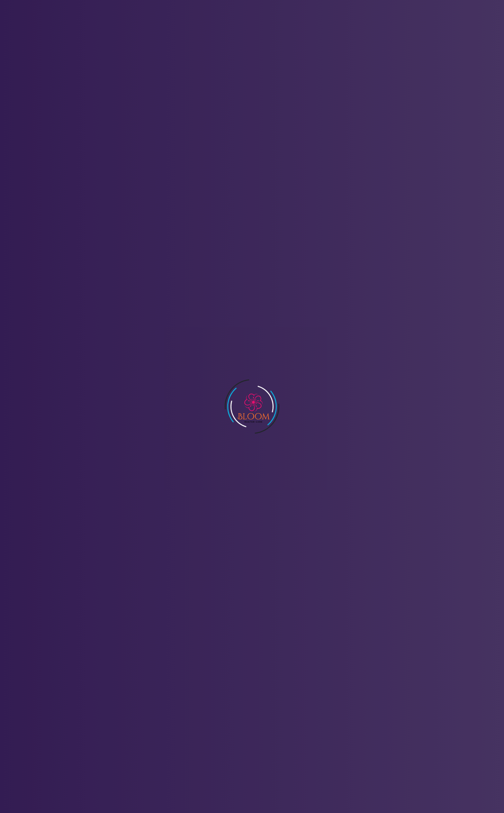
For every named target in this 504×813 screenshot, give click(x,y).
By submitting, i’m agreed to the (256, 389)
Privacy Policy (217, 730)
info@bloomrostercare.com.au (82, 708)
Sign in (403, 19)
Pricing (247, 19)
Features (214, 19)
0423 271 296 (63, 718)
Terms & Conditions (224, 741)
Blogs (318, 19)
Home (146, 19)
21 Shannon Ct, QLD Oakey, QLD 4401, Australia (99, 727)
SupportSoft (319, 791)
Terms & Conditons (288, 389)
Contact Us (283, 19)
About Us (178, 19)
